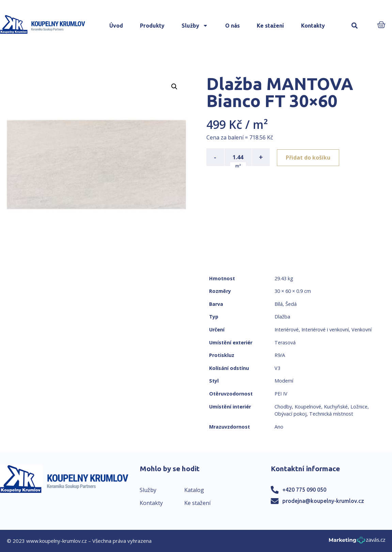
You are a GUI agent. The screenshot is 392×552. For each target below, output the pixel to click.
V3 (277, 368)
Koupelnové (308, 407)
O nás (232, 26)
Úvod (116, 26)
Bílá (279, 304)
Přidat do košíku (309, 157)
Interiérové (287, 330)
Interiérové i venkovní (325, 330)
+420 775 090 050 (304, 490)
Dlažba (282, 317)
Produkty (152, 26)
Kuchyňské (336, 407)
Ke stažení (270, 26)
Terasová (285, 342)
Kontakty (313, 26)
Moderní (284, 381)
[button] (354, 26)
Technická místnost (331, 414)
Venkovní (362, 330)
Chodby (283, 407)
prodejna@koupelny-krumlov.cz (323, 501)
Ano (279, 427)
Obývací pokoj (291, 414)
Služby (195, 26)
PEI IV (281, 394)
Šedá (291, 304)
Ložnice (359, 407)
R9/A (280, 355)
